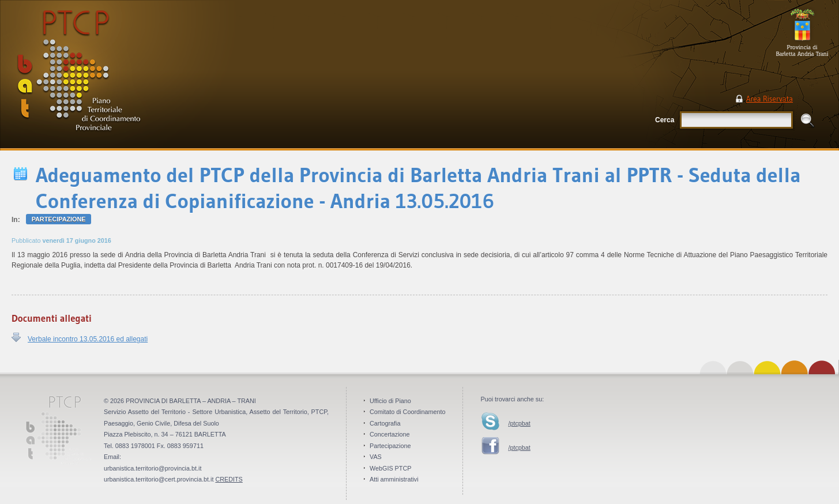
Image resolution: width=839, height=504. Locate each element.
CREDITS (229, 479)
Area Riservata (770, 99)
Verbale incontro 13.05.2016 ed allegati (88, 339)
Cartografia (385, 423)
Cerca (665, 120)
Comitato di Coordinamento (407, 412)
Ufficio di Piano (390, 401)
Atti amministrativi (394, 479)
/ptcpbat (519, 423)
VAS (376, 457)
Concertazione (390, 434)
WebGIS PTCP (390, 468)
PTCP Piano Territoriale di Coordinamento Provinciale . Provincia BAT (118, 75)
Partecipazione (59, 219)
